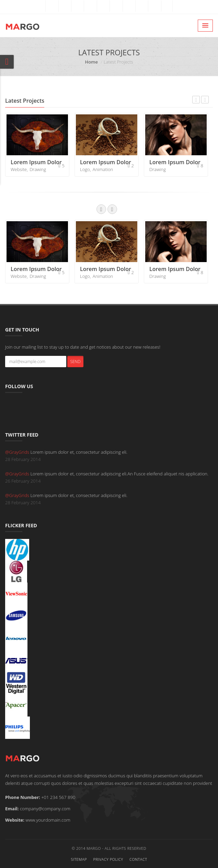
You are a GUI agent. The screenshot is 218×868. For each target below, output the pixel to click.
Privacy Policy (108, 859)
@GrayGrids (18, 452)
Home (91, 62)
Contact (138, 859)
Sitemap (79, 859)
